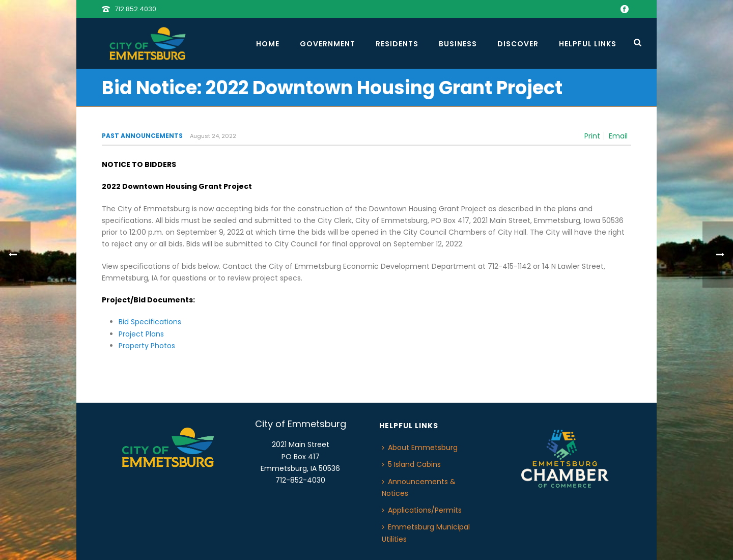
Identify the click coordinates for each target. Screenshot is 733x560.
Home (268, 44)
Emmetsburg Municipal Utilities (426, 533)
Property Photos (147, 346)
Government (328, 44)
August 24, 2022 (213, 136)
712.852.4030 (135, 9)
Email (618, 136)
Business (458, 44)
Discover (518, 44)
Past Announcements (142, 136)
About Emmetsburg (420, 447)
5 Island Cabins (411, 464)
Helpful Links (588, 44)
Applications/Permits (422, 510)
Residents (397, 44)
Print (592, 136)
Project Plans (141, 334)
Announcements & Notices (419, 487)
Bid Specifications (150, 322)
